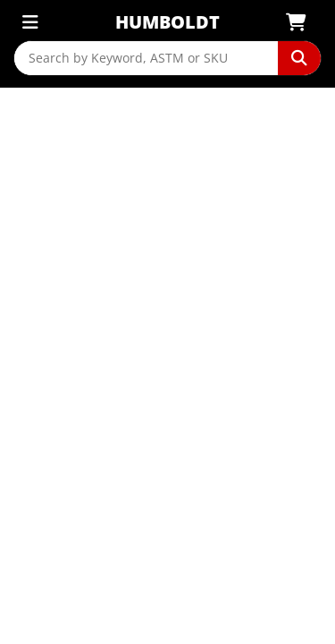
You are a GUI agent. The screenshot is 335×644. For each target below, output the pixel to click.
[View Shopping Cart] (301, 22)
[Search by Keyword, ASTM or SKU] (146, 58)
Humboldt (167, 22)
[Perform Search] (299, 58)
